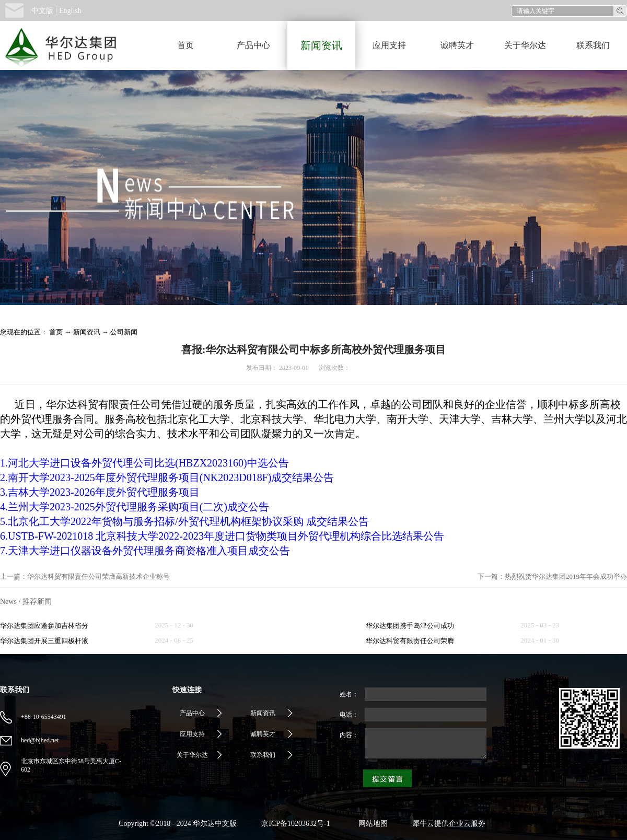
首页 (185, 45)
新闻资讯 (87, 332)
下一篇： (552, 576)
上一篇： (85, 576)
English (70, 11)
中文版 (42, 11)
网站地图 (371, 824)
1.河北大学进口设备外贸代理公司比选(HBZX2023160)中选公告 (144, 463)
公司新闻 (124, 332)
